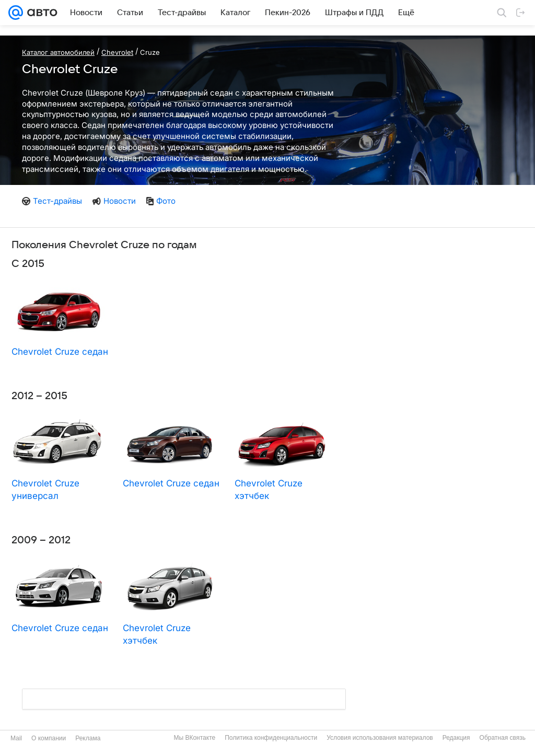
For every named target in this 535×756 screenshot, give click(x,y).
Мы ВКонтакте (194, 738)
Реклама (88, 738)
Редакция (456, 738)
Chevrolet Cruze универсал (45, 490)
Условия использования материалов (380, 738)
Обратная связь (503, 738)
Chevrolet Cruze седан (60, 352)
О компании (49, 738)
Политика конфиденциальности (271, 738)
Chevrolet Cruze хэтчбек (269, 490)
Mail (16, 738)
